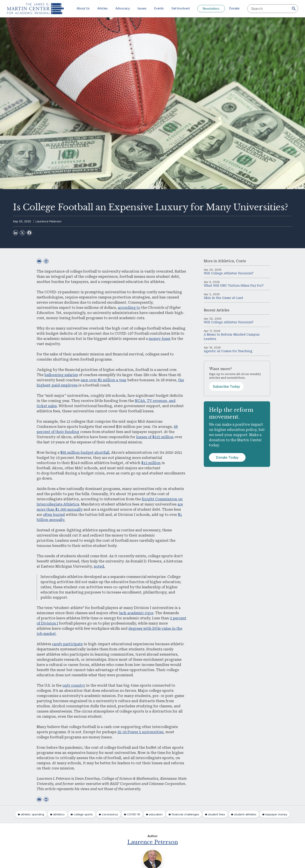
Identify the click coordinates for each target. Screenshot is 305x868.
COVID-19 (134, 814)
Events (159, 8)
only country (74, 685)
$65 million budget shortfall (85, 453)
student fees (217, 814)
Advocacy (123, 8)
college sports (83, 814)
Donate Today (227, 457)
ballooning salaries (61, 375)
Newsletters (211, 9)
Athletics (226, 261)
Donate (234, 8)
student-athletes (245, 814)
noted (99, 566)
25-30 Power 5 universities (140, 732)
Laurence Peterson (48, 221)
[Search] (294, 9)
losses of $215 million (155, 437)
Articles (103, 8)
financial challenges (185, 814)
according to (129, 308)
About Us (83, 8)
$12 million (151, 463)
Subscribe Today (226, 386)
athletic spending (33, 814)
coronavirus (110, 814)
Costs (241, 261)
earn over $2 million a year (103, 380)
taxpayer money (276, 814)
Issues (142, 8)
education (156, 814)
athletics (59, 814)
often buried (54, 515)
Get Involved (181, 8)
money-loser (160, 339)
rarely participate (67, 644)
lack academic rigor (136, 613)
